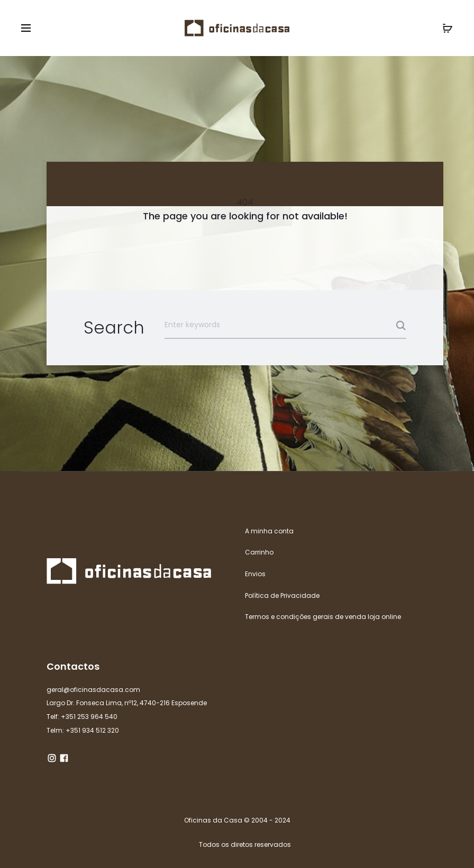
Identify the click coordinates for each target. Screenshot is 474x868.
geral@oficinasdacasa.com (93, 690)
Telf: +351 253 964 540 (82, 717)
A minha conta (269, 531)
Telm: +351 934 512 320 (83, 730)
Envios (255, 574)
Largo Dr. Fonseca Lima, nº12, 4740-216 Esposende (127, 703)
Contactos (73, 666)
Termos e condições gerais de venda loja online (323, 617)
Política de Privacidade (282, 595)
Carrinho (259, 552)
